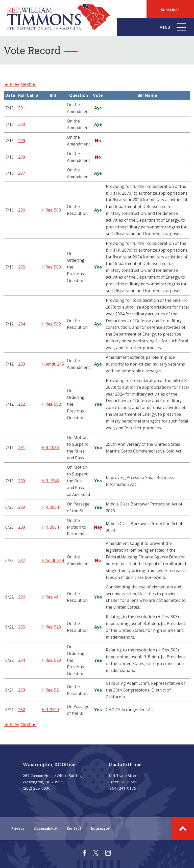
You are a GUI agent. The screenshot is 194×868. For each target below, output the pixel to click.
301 (22, 108)
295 (22, 267)
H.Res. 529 (51, 627)
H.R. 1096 (50, 447)
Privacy (18, 828)
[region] (97, 405)
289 (22, 507)
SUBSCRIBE (170, 10)
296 (22, 210)
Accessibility (46, 828)
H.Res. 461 (51, 597)
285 (22, 627)
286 (22, 597)
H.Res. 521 (51, 690)
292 (22, 404)
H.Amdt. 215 (53, 364)
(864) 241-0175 (122, 788)
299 (22, 141)
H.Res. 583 (51, 210)
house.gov (100, 828)
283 (22, 690)
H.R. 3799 (50, 710)
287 (22, 560)
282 (22, 710)
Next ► (29, 84)
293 (22, 364)
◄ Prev (11, 84)
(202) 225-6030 (37, 788)
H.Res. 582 (51, 324)
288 (22, 527)
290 (22, 481)
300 (22, 124)
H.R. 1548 (50, 481)
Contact (74, 828)
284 (22, 660)
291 (22, 447)
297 (22, 173)
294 (22, 324)
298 (22, 157)
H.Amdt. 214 (53, 560)
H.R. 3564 (50, 507)
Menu (173, 30)
